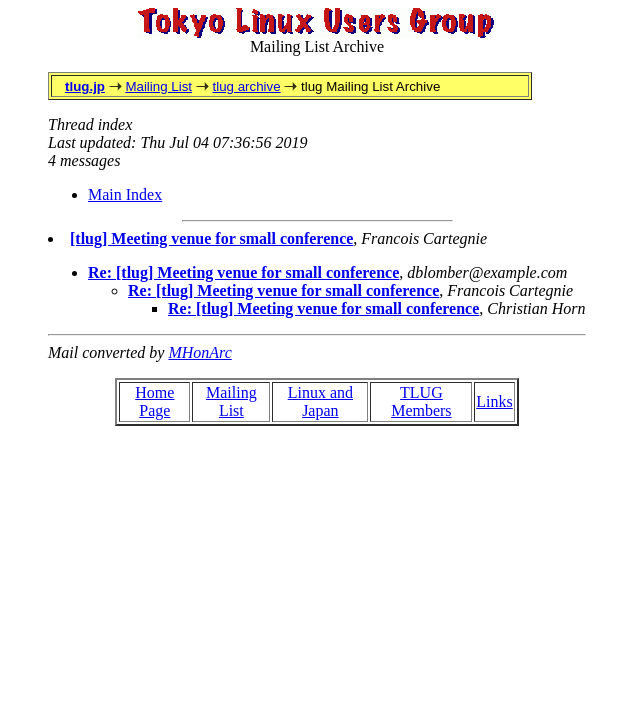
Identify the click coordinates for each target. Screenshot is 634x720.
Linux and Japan (320, 401)
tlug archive (246, 86)
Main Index (125, 194)
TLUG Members (421, 401)
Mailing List (158, 86)
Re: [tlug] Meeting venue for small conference (243, 272)
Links (494, 401)
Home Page (154, 401)
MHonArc (199, 352)
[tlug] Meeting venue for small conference (211, 238)
